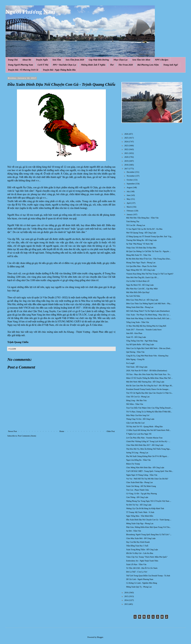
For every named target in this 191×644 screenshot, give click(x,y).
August (130, 188)
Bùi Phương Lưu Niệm (148, 65)
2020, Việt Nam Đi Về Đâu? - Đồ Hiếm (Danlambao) (147, 371)
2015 (127, 596)
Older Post (111, 431)
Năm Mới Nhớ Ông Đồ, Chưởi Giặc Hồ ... (142, 277)
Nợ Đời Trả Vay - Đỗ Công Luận (139, 505)
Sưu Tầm (57, 60)
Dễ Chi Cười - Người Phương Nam (140, 579)
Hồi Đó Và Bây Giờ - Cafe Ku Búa (140, 553)
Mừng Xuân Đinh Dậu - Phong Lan (140, 307)
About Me (27, 60)
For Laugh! (130, 363)
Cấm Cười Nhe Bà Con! (135, 423)
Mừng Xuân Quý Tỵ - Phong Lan (139, 587)
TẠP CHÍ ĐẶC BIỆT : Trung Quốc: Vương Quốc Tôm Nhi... (150, 471)
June (129, 195)
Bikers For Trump (133, 464)
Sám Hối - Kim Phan (134, 333)
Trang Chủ (13, 60)
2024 (127, 142)
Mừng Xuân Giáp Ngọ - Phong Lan (140, 524)
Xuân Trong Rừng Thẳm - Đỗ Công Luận (142, 550)
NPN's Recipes (162, 60)
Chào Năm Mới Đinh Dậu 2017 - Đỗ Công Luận (145, 445)
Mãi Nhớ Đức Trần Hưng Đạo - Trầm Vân (142, 218)
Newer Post (12, 431)
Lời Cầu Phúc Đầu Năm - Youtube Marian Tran (144, 438)
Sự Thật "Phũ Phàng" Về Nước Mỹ (140, 244)
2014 (127, 600)
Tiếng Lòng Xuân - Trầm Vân (138, 322)
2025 (127, 138)
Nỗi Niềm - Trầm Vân (135, 404)
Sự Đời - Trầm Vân (134, 531)
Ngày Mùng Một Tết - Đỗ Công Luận (141, 270)
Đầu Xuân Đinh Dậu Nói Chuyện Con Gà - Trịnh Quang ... (149, 520)
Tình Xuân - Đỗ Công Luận (137, 367)
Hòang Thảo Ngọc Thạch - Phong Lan (141, 263)
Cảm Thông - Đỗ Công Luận (137, 497)
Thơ (112, 65)
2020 (127, 157)
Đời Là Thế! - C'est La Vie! (137, 572)
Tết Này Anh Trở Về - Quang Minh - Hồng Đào (144, 427)
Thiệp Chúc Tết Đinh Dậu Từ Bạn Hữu (141, 248)
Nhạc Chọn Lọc (121, 60)
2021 (127, 153)
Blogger (100, 637)
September (131, 184)
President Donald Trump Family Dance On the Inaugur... (148, 389)
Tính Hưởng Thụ (133, 222)
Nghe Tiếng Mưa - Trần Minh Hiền (140, 516)
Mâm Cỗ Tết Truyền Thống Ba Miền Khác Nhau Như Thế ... (149, 378)
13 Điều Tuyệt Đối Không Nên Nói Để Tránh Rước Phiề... (149, 430)
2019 (127, 161)
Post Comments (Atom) (27, 436)
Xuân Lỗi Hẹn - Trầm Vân (136, 564)
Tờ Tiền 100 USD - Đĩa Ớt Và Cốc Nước (142, 568)
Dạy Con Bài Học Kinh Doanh (138, 542)
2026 (127, 134)
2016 (127, 593)
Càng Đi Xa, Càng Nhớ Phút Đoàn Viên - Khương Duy (147, 356)
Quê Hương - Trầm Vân (135, 352)
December (131, 172)
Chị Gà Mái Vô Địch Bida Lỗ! (138, 281)
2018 (127, 165)
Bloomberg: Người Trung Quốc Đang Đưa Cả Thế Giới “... (149, 535)
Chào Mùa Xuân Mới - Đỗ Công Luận (141, 538)
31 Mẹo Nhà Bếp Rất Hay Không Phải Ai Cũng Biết (146, 326)
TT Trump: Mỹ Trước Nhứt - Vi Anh (140, 512)
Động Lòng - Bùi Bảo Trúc (136, 401)
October (130, 180)
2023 (127, 146)
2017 (127, 169)
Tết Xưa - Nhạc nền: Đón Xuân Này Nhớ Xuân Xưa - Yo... (149, 374)
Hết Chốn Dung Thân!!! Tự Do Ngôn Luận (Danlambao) (148, 311)
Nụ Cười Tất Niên (133, 296)
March (129, 207)
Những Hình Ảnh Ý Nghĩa (93, 65)
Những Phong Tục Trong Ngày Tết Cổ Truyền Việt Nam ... (149, 501)
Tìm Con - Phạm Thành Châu (138, 490)
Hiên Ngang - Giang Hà (135, 359)
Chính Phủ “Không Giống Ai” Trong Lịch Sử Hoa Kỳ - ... (148, 441)
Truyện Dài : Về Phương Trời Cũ (23, 70)
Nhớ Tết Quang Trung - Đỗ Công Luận (141, 233)
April (129, 203)
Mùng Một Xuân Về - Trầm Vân (139, 255)
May (129, 199)
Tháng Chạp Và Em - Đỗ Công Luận (140, 419)
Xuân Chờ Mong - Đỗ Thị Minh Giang (141, 486)
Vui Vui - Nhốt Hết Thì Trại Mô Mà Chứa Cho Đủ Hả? (147, 479)
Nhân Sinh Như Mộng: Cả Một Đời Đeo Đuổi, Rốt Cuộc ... (149, 318)
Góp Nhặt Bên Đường (99, 60)
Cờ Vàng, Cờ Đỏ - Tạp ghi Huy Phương (141, 494)
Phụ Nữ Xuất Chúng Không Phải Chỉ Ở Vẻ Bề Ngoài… (147, 456)
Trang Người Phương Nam (20, 65)
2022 (127, 149)
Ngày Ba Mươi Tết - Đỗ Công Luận (140, 285)
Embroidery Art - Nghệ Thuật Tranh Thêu (142, 561)
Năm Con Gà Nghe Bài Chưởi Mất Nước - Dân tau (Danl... (149, 348)
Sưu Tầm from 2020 (75, 60)
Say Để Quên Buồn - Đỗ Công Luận (140, 345)
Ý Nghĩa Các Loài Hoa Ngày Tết (139, 434)
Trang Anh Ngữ (171, 65)
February (130, 211)
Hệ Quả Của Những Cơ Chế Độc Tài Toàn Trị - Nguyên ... (149, 251)
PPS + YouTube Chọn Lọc (65, 65)
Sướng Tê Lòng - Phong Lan (137, 453)
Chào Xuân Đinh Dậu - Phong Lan (139, 482)
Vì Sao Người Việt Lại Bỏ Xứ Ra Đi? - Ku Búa (144, 229)
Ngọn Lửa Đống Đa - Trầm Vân (138, 460)
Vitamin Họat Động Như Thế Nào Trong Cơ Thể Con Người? (150, 274)
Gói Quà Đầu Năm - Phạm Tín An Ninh (141, 266)
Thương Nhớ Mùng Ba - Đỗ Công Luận (141, 240)
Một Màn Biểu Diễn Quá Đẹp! (138, 292)
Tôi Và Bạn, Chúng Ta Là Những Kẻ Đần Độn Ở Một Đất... (149, 412)
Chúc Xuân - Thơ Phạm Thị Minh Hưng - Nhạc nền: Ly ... (148, 315)
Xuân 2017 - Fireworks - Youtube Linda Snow (144, 330)
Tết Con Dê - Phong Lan (136, 225)
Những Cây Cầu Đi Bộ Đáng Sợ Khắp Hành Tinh (145, 508)
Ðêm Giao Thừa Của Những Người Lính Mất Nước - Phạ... (149, 304)
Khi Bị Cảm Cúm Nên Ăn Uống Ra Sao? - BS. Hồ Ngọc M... (150, 386)
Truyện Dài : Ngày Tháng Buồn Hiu (59, 70)
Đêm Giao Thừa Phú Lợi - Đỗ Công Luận (142, 300)
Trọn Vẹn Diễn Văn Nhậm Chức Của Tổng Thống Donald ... (149, 408)
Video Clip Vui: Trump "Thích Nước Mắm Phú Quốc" (147, 557)
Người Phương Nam (30, 12)
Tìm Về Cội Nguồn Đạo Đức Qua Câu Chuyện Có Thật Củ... (149, 393)
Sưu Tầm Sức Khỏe (141, 60)
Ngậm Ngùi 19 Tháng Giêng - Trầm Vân (142, 475)
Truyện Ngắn (42, 60)
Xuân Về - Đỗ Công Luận (136, 337)
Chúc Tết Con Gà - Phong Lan (138, 397)
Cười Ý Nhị (43, 65)
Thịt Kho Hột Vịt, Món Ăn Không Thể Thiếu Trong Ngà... (149, 449)
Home (62, 431)
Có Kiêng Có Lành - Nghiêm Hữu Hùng (142, 583)
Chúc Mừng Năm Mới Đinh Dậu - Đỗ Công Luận (145, 468)
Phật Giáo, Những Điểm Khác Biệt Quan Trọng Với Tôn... (149, 527)
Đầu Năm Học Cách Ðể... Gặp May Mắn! (142, 289)
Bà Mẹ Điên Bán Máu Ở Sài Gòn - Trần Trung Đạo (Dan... (149, 259)
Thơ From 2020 (126, 65)
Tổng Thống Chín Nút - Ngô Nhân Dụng (142, 341)
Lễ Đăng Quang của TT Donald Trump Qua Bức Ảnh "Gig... (149, 237)
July (128, 191)
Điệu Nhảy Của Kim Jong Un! (138, 415)
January (130, 215)
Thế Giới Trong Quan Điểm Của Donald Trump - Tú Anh (148, 576)
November (131, 176)
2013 (127, 604)
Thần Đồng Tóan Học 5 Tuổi (137, 546)
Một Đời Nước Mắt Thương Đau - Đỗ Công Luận (145, 382)
